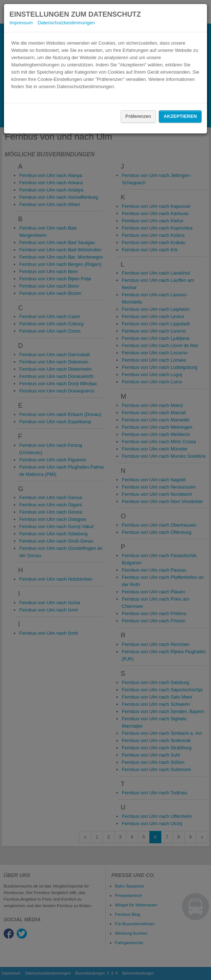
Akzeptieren (180, 116)
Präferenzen (138, 116)
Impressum (21, 23)
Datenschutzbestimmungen (66, 23)
